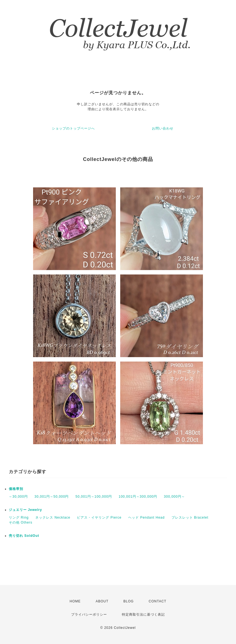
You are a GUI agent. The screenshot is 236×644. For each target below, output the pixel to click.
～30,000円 (18, 497)
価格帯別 (16, 489)
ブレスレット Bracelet (190, 518)
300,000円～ (174, 497)
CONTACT (157, 601)
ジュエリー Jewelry (25, 510)
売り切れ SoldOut (24, 536)
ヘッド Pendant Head (146, 518)
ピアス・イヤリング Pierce (99, 518)
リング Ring (19, 518)
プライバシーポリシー (89, 615)
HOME (75, 601)
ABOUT (102, 601)
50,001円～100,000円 (94, 497)
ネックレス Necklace (53, 518)
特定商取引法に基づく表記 (143, 615)
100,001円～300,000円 (138, 497)
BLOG (129, 601)
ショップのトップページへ (73, 128)
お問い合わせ (163, 128)
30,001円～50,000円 (52, 497)
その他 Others (21, 522)
